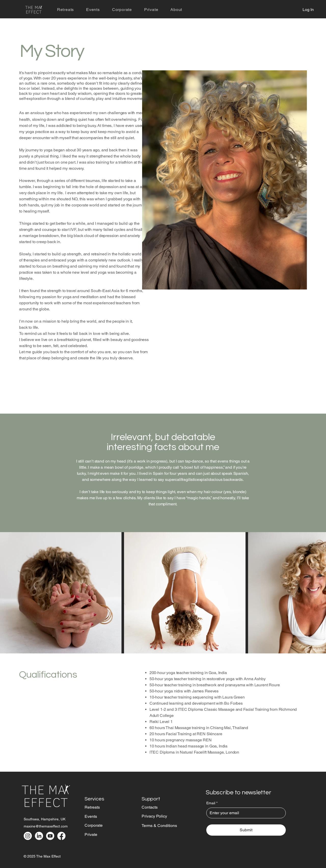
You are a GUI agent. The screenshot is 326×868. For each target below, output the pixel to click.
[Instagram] (28, 836)
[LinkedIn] (39, 836)
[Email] (244, 813)
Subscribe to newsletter (238, 792)
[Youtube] (50, 836)
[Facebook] (61, 836)
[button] (176, 10)
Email (212, 803)
